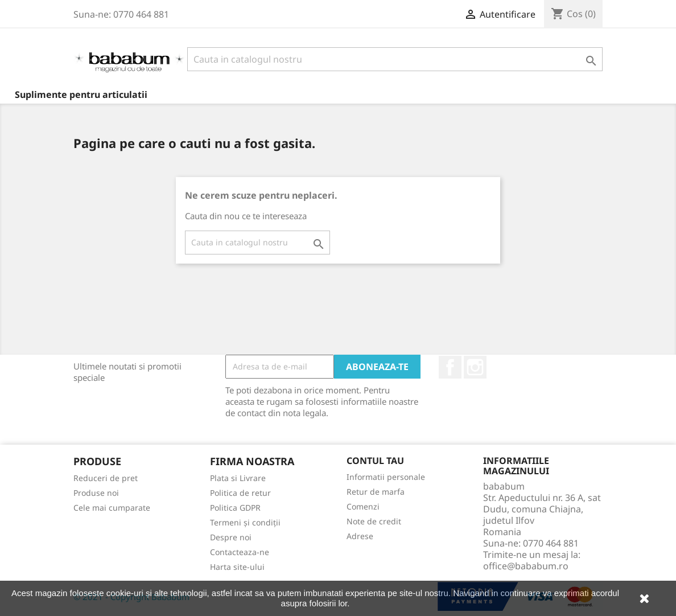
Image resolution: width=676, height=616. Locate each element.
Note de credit (374, 521)
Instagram (475, 367)
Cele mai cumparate (112, 508)
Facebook (450, 367)
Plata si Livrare (238, 478)
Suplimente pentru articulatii (81, 95)
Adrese (360, 536)
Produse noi (96, 493)
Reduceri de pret (106, 478)
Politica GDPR (235, 508)
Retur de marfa (376, 492)
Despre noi (231, 537)
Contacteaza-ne (240, 552)
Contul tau (375, 461)
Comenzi (363, 506)
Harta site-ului (237, 567)
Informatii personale (386, 477)
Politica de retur (240, 493)
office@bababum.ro (526, 566)
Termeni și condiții (245, 522)
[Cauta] (395, 59)
